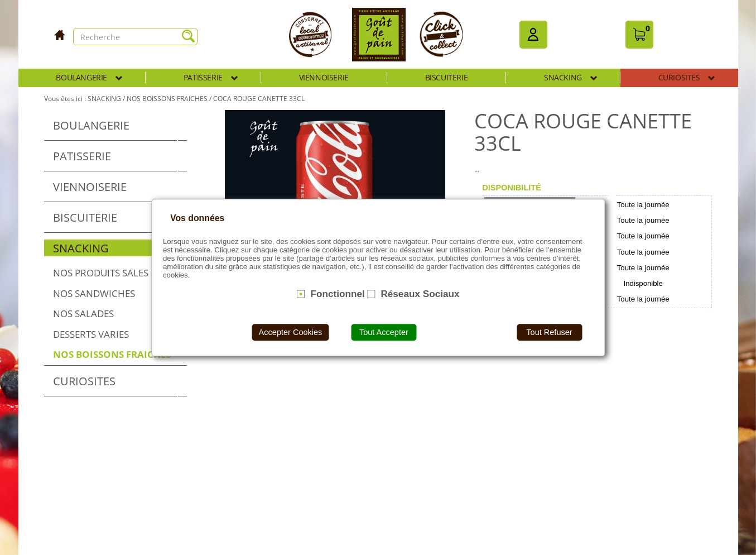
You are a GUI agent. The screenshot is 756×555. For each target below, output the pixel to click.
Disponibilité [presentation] (512, 188)
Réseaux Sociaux (420, 294)
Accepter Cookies (291, 332)
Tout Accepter (384, 332)
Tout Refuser (549, 332)
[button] (533, 35)
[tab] (512, 188)
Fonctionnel (337, 294)
